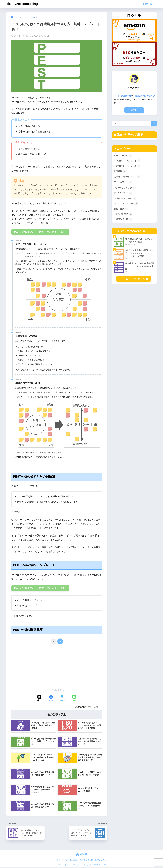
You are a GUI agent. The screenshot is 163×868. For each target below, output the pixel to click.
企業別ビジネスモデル (128, 161)
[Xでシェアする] (39, 699)
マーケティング (123, 194)
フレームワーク (95, 708)
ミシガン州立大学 (123, 96)
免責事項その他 (86, 860)
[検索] (154, 123)
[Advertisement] (33, 667)
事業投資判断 (124, 220)
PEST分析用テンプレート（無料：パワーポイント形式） (42, 232)
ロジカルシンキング (125, 188)
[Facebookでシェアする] (51, 699)
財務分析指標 (124, 215)
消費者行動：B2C (126, 200)
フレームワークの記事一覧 (134, 280)
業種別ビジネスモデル (128, 166)
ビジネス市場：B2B (127, 205)
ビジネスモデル (123, 156)
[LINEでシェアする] (74, 699)
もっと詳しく (134, 110)
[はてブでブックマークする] (63, 699)
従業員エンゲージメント (128, 177)
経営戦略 (120, 171)
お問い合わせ (149, 4)
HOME (81, 855)
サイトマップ (62, 860)
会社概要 (74, 860)
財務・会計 (121, 210)
